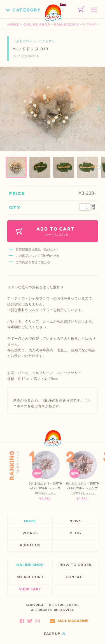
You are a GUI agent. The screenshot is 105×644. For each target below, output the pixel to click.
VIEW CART (30, 589)
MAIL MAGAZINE (69, 621)
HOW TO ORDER (75, 565)
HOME (13, 24)
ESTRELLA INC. (66, 605)
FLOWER (89, 24)
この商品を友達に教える (33, 262)
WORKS (30, 533)
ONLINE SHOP (37, 24)
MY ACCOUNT (30, 577)
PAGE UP (52, 634)
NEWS (75, 521)
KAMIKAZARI (66, 24)
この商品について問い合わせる (38, 256)
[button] (99, 109)
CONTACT (75, 577)
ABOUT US (30, 545)
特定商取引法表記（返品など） (38, 249)
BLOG (75, 533)
